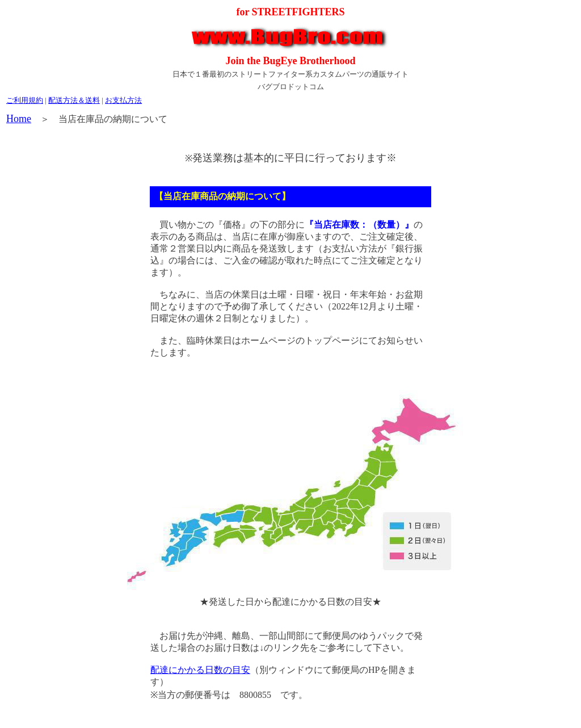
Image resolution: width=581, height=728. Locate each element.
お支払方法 (123, 100)
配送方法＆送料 (74, 100)
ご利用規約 (25, 100)
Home (19, 119)
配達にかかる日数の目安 (200, 670)
